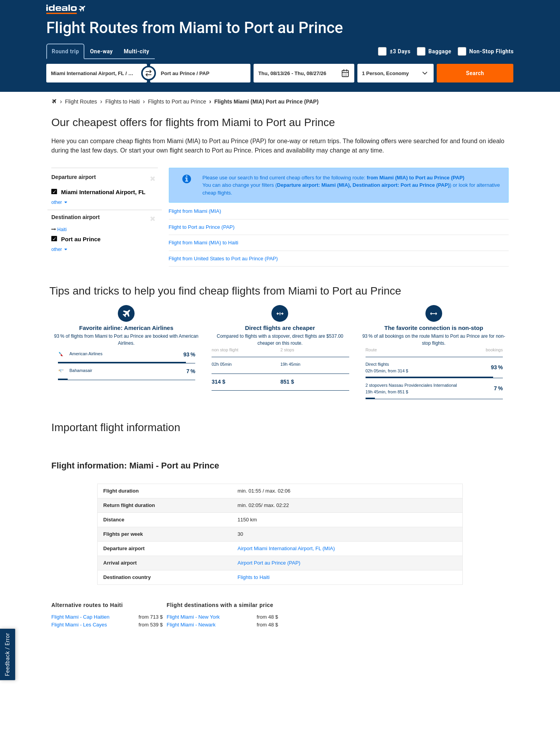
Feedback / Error (7, 654)
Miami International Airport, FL (103, 192)
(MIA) (286, 548)
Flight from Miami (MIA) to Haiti (204, 243)
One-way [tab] (101, 51)
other (60, 202)
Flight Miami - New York (193, 617)
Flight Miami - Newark (191, 625)
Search (475, 73)
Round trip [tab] (65, 51)
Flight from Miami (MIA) (195, 211)
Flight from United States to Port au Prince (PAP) (223, 259)
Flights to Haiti (254, 577)
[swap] (149, 73)
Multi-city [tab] (136, 51)
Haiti (62, 230)
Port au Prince (81, 239)
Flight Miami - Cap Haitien (80, 617)
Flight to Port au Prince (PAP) (202, 227)
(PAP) (269, 563)
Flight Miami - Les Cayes (79, 625)
